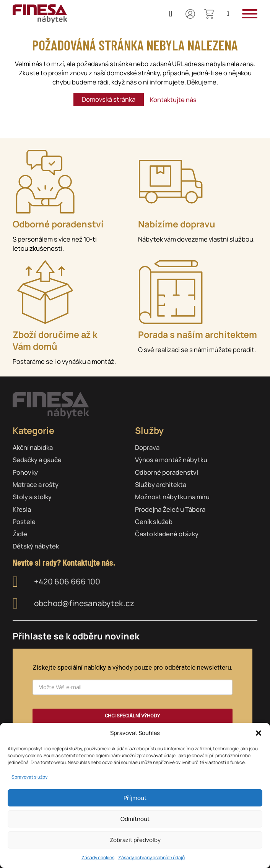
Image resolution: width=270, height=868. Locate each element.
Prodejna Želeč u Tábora (170, 509)
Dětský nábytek (36, 546)
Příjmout (135, 798)
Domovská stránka (109, 99)
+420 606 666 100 (67, 582)
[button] (259, 733)
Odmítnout (135, 819)
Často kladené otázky (167, 534)
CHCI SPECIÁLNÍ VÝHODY (132, 716)
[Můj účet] (190, 14)
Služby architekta (161, 484)
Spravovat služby (29, 777)
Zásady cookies (98, 857)
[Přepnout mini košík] (209, 14)
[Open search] (228, 14)
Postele (24, 522)
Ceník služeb (154, 522)
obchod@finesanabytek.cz (84, 604)
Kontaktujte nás (173, 100)
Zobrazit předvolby (135, 840)
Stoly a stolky (32, 497)
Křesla (22, 509)
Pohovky (25, 472)
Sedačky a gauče (37, 460)
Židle (20, 534)
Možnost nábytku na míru (172, 497)
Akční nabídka (33, 447)
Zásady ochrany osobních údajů (151, 857)
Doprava (147, 447)
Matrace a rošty (36, 484)
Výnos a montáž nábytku (171, 460)
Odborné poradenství (167, 472)
